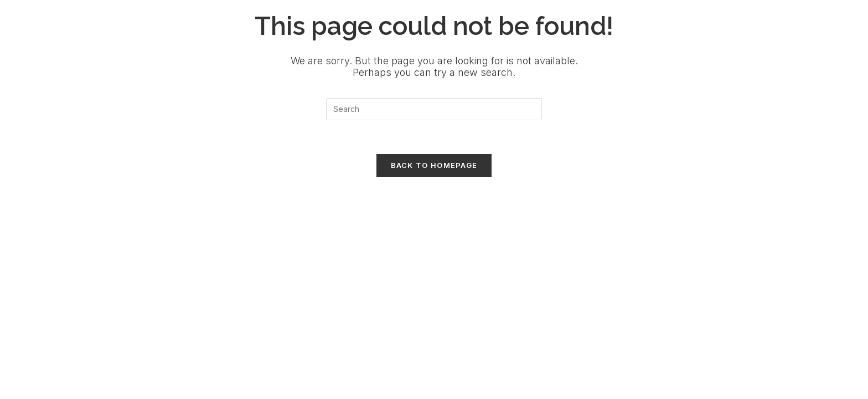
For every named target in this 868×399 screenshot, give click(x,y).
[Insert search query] (434, 109)
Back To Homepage (434, 165)
